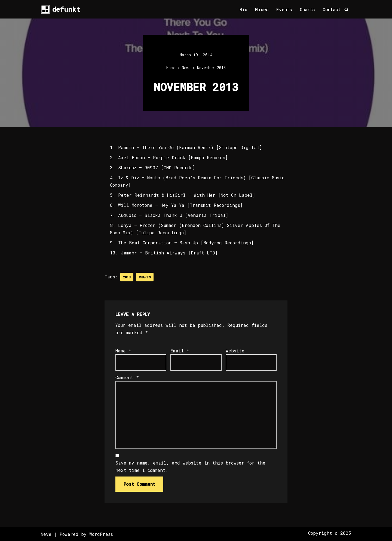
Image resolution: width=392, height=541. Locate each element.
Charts (307, 9)
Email (180, 351)
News (186, 68)
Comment (127, 377)
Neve (46, 534)
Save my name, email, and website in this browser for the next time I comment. (190, 466)
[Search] (346, 9)
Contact (332, 9)
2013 (127, 277)
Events (284, 9)
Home (171, 68)
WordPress (101, 534)
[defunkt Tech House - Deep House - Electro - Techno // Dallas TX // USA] (61, 9)
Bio (244, 9)
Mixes (262, 9)
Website (235, 351)
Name (123, 351)
